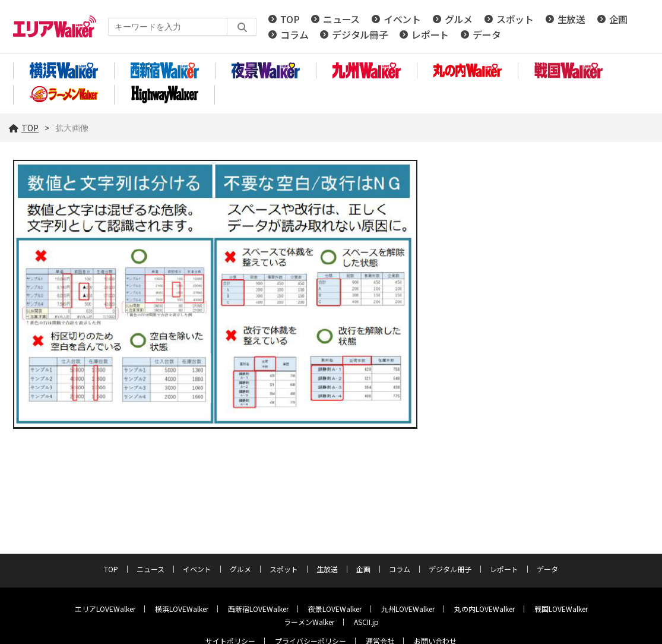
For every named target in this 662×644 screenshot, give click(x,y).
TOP (290, 19)
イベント (402, 19)
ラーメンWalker (309, 622)
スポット (515, 19)
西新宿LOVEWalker (258, 609)
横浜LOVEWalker (182, 609)
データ (487, 34)
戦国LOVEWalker (561, 609)
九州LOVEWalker (408, 609)
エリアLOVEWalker (105, 609)
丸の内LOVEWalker (484, 609)
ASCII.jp (366, 622)
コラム (294, 34)
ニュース (341, 19)
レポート (430, 34)
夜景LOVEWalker (335, 609)
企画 (618, 19)
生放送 (571, 19)
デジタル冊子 (360, 34)
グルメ (459, 19)
